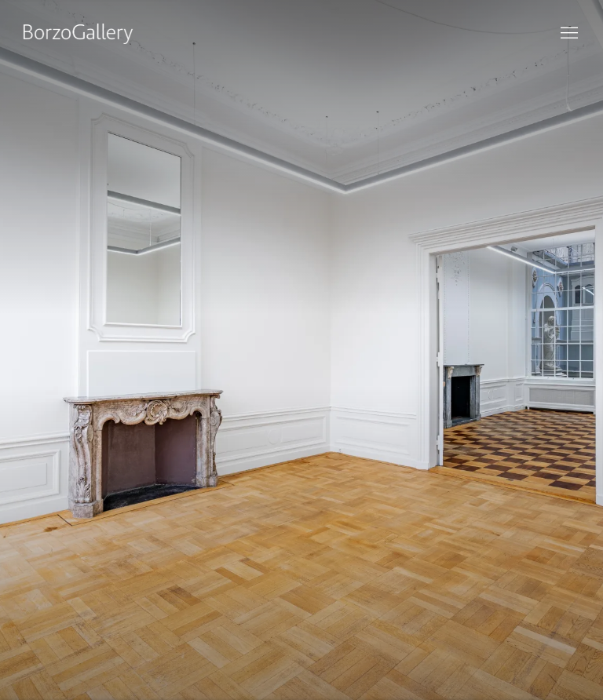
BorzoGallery (79, 34)
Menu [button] (568, 34)
